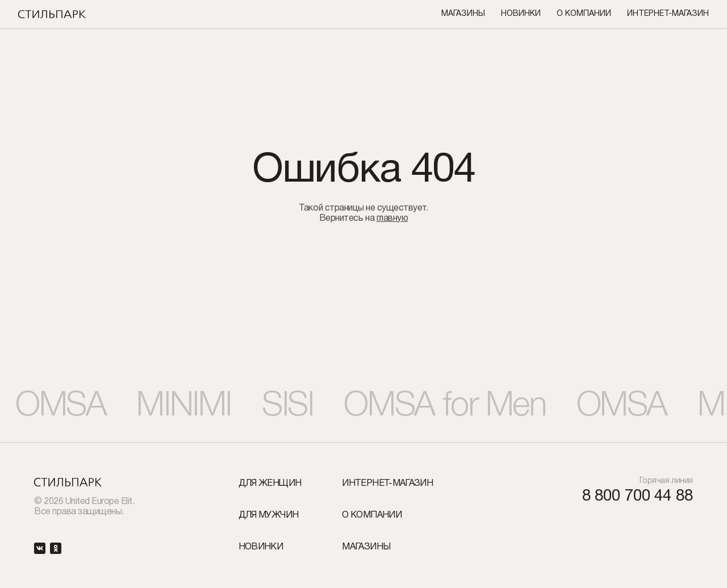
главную (392, 219)
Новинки (521, 14)
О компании (584, 14)
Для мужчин (269, 515)
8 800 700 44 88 (638, 497)
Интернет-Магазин (668, 14)
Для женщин (270, 484)
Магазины (463, 14)
